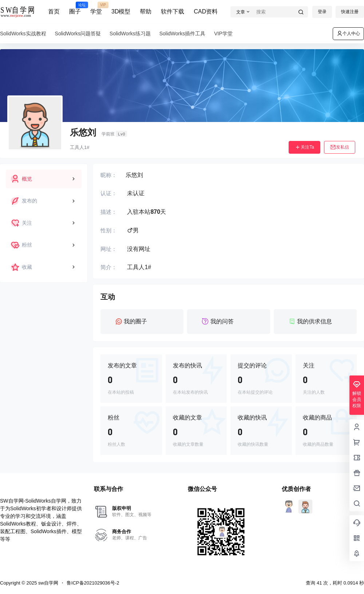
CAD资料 (206, 11)
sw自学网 (48, 583)
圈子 (75, 8)
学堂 (96, 8)
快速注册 (350, 12)
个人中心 (348, 34)
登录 (322, 12)
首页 (54, 11)
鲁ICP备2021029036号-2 (93, 583)
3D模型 (121, 11)
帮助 (146, 11)
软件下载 (173, 11)
